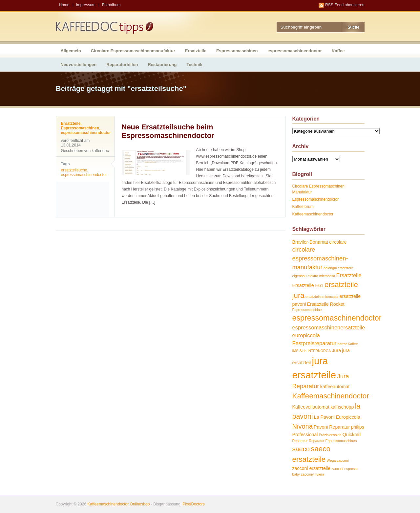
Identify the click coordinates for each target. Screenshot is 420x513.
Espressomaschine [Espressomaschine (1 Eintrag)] (307, 310)
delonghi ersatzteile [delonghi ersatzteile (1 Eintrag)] (339, 268)
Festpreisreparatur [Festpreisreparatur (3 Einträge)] (315, 343)
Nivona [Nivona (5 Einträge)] (303, 426)
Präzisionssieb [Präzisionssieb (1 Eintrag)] (330, 435)
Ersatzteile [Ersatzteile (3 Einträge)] (349, 275)
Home (64, 5)
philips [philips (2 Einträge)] (358, 427)
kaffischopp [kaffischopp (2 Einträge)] (342, 407)
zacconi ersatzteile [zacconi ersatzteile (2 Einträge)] (311, 468)
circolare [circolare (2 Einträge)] (338, 242)
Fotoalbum (111, 5)
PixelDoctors (193, 504)
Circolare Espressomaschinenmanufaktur (133, 51)
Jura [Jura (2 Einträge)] (336, 350)
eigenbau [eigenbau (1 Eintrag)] (300, 276)
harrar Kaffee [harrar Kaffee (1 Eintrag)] (348, 344)
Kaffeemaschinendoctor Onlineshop (118, 504)
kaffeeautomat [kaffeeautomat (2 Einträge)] (335, 387)
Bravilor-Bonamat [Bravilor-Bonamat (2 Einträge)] (310, 242)
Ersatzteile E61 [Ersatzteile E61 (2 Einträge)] (308, 285)
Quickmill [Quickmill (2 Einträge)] (352, 435)
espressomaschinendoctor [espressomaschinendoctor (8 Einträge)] (337, 318)
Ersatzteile (196, 51)
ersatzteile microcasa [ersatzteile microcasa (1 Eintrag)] (322, 297)
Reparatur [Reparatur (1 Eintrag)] (300, 441)
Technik (195, 65)
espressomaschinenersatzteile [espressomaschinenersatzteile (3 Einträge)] (329, 327)
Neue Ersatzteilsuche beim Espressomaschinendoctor (168, 131)
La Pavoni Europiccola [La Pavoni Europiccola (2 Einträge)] (337, 417)
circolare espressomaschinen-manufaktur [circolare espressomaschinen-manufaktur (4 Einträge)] (320, 258)
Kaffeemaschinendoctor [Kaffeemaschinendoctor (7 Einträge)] (331, 396)
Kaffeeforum (303, 207)
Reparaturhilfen (122, 65)
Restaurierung (162, 65)
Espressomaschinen (237, 51)
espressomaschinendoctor (294, 51)
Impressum (86, 5)
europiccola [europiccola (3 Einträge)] (306, 335)
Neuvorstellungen (79, 65)
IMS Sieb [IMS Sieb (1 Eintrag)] (299, 351)
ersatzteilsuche (74, 170)
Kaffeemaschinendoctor (313, 214)
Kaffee (338, 51)
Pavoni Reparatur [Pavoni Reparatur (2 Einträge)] (332, 427)
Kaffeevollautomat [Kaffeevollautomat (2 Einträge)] (311, 407)
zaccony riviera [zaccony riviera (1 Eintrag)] (313, 474)
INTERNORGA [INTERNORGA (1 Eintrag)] (319, 351)
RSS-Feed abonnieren (345, 5)
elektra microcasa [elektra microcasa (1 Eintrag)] (322, 276)
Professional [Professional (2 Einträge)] (305, 435)
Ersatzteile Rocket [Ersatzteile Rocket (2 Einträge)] (326, 304)
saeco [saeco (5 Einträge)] (301, 449)
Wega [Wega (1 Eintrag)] (331, 460)
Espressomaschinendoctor (315, 199)
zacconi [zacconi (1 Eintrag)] (343, 460)
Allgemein (71, 51)
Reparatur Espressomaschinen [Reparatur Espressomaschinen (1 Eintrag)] (333, 441)
